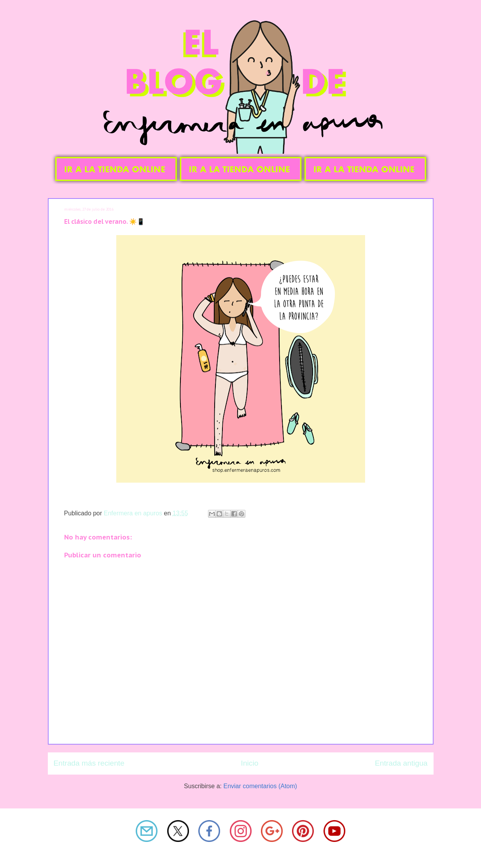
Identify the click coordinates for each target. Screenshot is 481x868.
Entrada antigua (401, 763)
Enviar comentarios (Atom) (260, 786)
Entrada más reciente (89, 763)
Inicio (250, 763)
